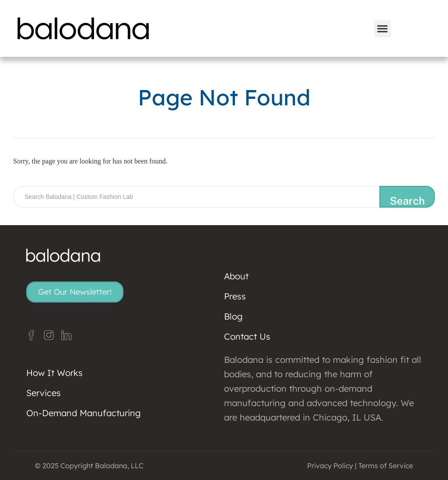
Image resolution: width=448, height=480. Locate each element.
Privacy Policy (330, 466)
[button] (383, 29)
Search (407, 201)
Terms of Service (386, 466)
